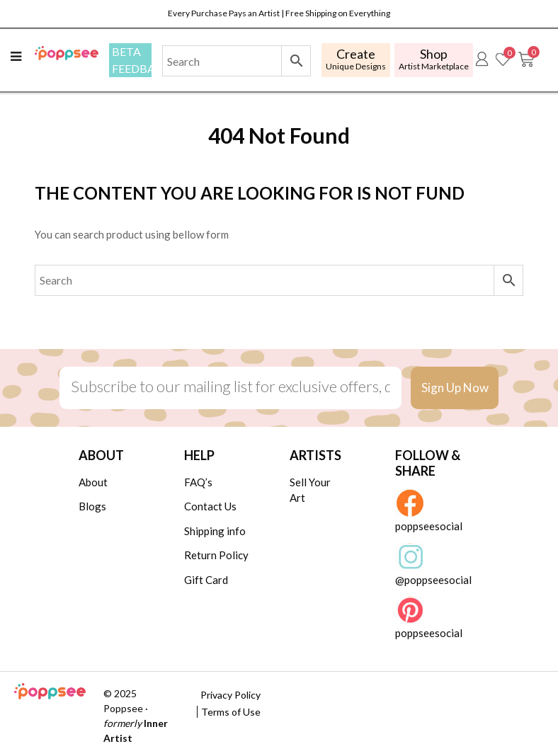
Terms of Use (231, 712)
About (93, 482)
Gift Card (206, 580)
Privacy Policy (230, 695)
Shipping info (215, 531)
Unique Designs (356, 59)
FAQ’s (198, 482)
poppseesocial (429, 511)
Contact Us (210, 506)
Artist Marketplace (434, 59)
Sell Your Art (310, 490)
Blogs (92, 506)
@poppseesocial (433, 565)
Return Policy (216, 555)
